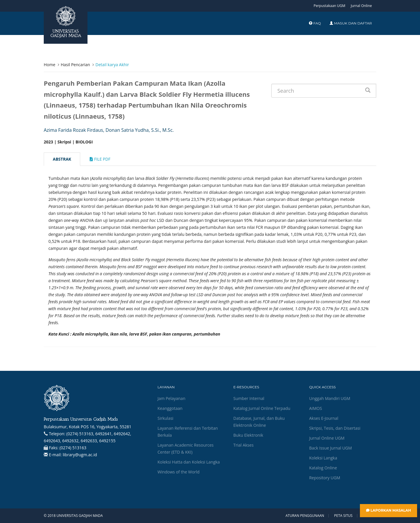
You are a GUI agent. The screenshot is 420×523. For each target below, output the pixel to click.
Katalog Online (323, 468)
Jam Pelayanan (171, 398)
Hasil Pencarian (75, 65)
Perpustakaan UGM (329, 6)
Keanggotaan (170, 408)
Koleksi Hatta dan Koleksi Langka (189, 462)
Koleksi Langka (323, 458)
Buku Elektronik (248, 435)
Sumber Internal (249, 398)
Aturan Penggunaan (305, 516)
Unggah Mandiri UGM (330, 398)
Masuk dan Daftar (351, 23)
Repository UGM (325, 478)
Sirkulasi (165, 418)
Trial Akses (243, 445)
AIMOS (316, 408)
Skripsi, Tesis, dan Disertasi (335, 428)
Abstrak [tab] (62, 159)
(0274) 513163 (73, 448)
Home (50, 65)
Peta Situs (343, 516)
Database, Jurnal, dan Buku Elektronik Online (259, 422)
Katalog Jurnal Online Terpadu (262, 408)
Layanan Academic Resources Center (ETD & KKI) (185, 449)
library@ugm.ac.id (80, 455)
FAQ (315, 23)
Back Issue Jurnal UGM (330, 448)
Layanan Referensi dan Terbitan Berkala (188, 432)
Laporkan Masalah (388, 510)
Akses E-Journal (324, 418)
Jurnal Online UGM (327, 438)
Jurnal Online (361, 6)
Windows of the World (178, 472)
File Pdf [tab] (100, 159)
